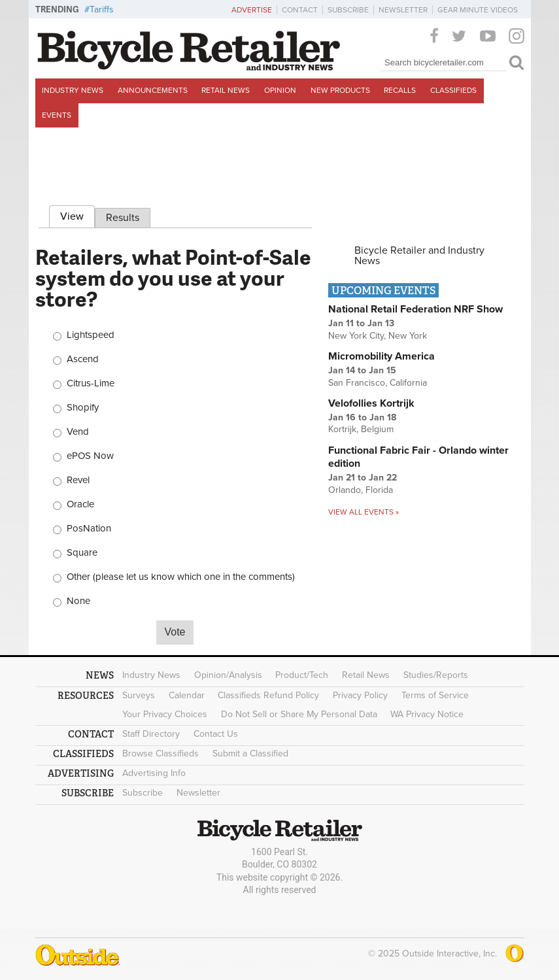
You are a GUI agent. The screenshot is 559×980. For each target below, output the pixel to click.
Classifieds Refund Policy (268, 695)
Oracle (80, 504)
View (77, 214)
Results (123, 218)
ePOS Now (90, 456)
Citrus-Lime (91, 383)
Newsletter (403, 10)
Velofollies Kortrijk (371, 403)
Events (57, 115)
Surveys (139, 695)
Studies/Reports (436, 675)
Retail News (226, 90)
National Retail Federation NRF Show (415, 309)
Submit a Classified (250, 753)
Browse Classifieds (161, 753)
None (78, 601)
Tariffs (102, 9)
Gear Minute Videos (478, 10)
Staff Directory (151, 734)
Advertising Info (154, 773)
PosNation (89, 529)
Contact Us (216, 734)
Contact (300, 10)
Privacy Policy (360, 695)
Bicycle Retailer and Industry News (419, 256)
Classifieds (453, 90)
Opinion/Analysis (228, 675)
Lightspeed (91, 335)
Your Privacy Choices (165, 714)
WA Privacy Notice (427, 714)
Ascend (83, 359)
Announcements (153, 90)
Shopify (83, 408)
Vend (78, 432)
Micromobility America (381, 356)
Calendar (187, 695)
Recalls (400, 90)
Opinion (280, 90)
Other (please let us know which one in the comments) (181, 577)
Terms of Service (435, 695)
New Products (340, 90)
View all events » (364, 512)
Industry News (73, 90)
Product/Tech (302, 675)
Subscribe (348, 10)
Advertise (252, 10)
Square (82, 553)
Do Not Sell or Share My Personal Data (299, 714)
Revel (78, 480)
